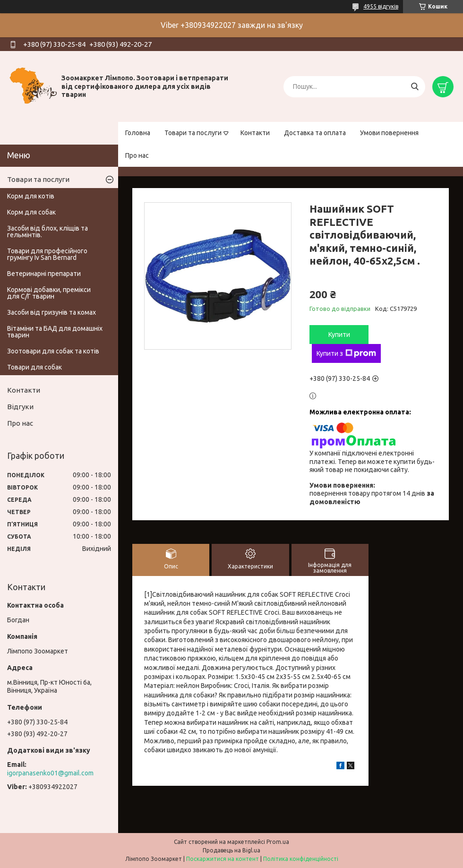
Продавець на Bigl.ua (231, 850)
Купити (339, 335)
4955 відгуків (381, 6)
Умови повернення (389, 133)
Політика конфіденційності (301, 859)
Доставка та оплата (315, 133)
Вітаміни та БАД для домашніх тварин (55, 332)
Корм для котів (31, 196)
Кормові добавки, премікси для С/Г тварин (49, 293)
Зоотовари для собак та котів (53, 351)
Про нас (137, 155)
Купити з (346, 353)
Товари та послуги (193, 133)
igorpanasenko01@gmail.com (50, 773)
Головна (138, 133)
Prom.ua (278, 842)
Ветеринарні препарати (44, 274)
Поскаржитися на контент (223, 859)
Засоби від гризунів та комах (51, 312)
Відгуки (20, 407)
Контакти (255, 133)
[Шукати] (415, 87)
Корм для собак (31, 212)
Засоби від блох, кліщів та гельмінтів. (47, 232)
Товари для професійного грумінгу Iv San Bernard (47, 254)
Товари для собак (34, 367)
